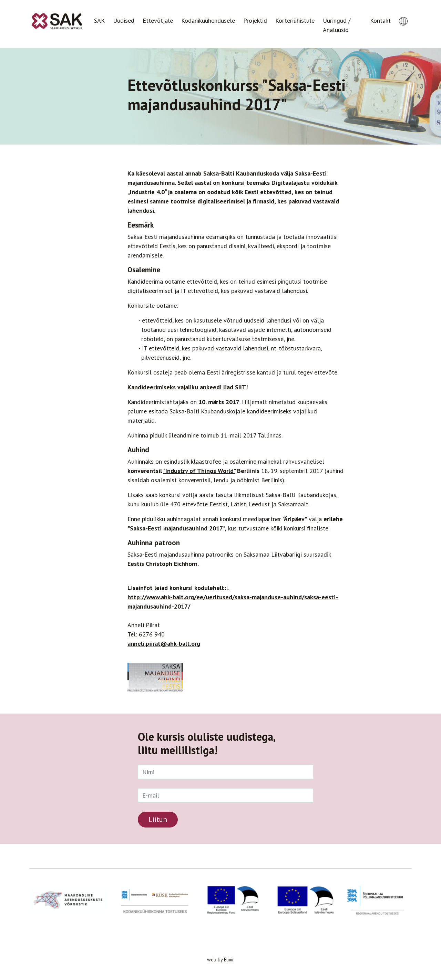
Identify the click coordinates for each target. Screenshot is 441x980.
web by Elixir (220, 960)
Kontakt (380, 20)
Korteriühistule (295, 20)
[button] (403, 15)
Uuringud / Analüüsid (337, 25)
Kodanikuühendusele (208, 20)
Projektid (255, 20)
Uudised (124, 20)
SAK (99, 20)
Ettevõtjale (158, 20)
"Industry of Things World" (199, 471)
